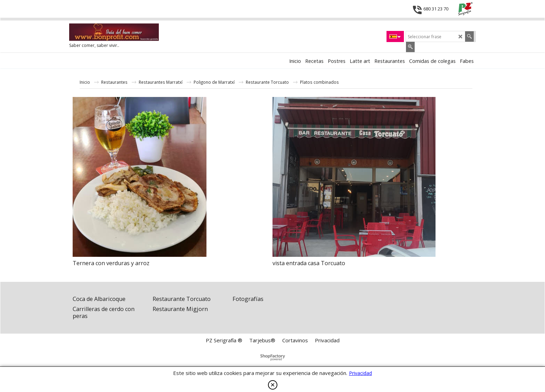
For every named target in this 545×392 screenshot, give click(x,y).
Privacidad (360, 373)
